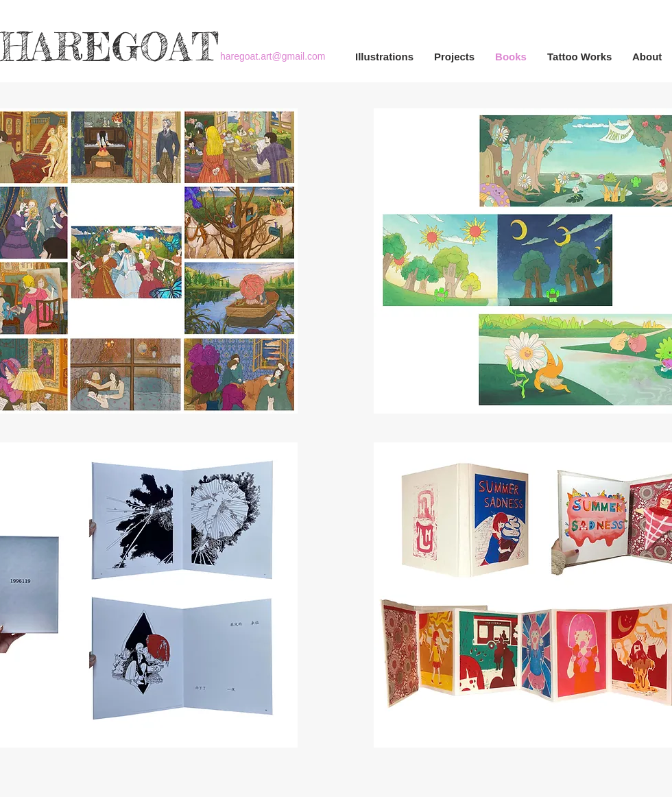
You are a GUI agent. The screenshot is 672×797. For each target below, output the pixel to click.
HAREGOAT (109, 47)
